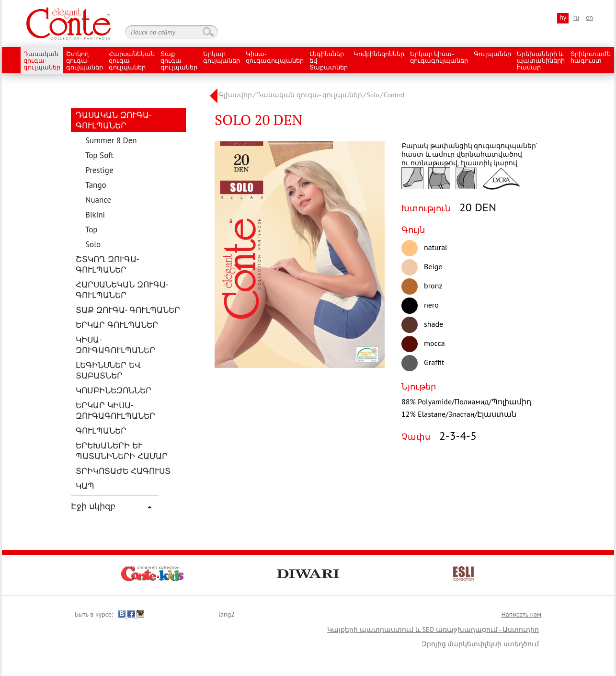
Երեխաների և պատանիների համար (541, 61)
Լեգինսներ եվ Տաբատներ (329, 61)
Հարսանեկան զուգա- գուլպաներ (132, 61)
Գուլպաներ (492, 54)
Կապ (85, 486)
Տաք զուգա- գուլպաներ (179, 61)
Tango (96, 185)
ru (576, 17)
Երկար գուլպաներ (222, 58)
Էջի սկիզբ (93, 506)
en (589, 17)
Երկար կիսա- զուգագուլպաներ (439, 58)
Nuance (98, 200)
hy (563, 17)
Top (91, 229)
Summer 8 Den (111, 140)
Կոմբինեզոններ (379, 54)
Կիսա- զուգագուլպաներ (275, 58)
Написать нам (521, 614)
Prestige (99, 170)
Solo (93, 244)
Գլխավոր (235, 95)
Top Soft (99, 155)
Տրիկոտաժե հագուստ (591, 58)
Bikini (95, 215)
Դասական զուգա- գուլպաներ (42, 61)
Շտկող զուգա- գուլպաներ (85, 61)
